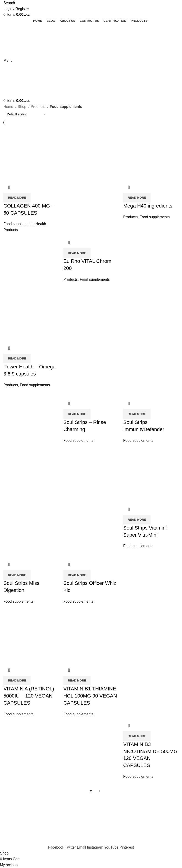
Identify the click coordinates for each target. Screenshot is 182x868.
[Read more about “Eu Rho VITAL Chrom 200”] (77, 253)
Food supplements (18, 224)
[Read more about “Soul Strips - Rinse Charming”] (77, 414)
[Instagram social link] (95, 847)
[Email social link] (82, 847)
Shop (23, 107)
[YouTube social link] (112, 847)
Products (39, 107)
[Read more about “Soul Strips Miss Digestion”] (17, 575)
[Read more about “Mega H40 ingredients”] (137, 198)
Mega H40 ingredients (148, 206)
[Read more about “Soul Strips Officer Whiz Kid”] (77, 575)
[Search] (9, 3)
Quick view (9, 187)
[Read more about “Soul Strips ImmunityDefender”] (137, 414)
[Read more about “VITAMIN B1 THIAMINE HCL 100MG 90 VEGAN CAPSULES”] (77, 681)
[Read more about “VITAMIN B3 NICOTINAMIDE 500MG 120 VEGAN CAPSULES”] (137, 736)
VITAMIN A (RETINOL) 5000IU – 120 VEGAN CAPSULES (29, 696)
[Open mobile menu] (8, 60)
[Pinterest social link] (127, 847)
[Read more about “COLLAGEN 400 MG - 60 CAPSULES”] (17, 198)
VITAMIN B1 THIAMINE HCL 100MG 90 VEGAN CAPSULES (90, 696)
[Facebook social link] (57, 847)
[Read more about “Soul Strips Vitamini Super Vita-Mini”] (137, 520)
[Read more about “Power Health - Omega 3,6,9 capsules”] (17, 359)
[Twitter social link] (71, 847)
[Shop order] (26, 114)
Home (9, 107)
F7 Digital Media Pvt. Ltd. (103, 807)
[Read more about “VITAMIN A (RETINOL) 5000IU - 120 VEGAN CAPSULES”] (17, 681)
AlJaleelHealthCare (48, 807)
